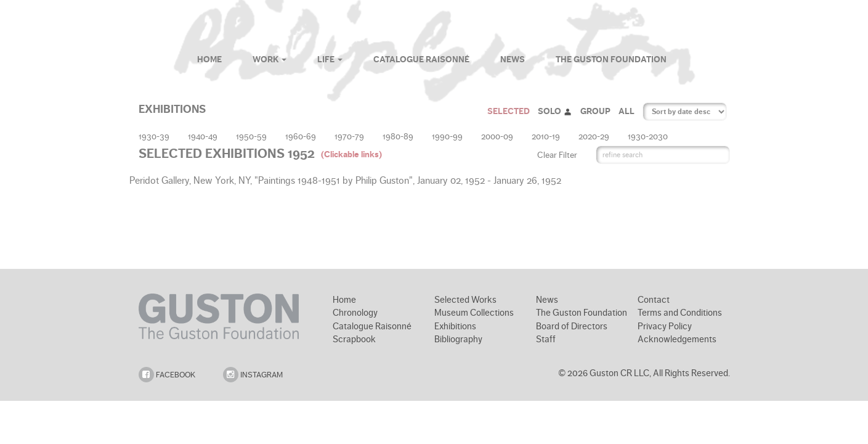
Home (209, 60)
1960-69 (301, 136)
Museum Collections (474, 313)
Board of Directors (572, 326)
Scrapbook (354, 339)
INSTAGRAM (253, 375)
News (513, 60)
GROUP (595, 111)
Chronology (355, 313)
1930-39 (154, 136)
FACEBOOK (167, 375)
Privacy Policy (665, 326)
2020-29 (594, 136)
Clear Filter (557, 155)
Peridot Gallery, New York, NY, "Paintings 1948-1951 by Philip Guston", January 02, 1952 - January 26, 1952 (347, 180)
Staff (546, 339)
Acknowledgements (677, 339)
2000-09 (497, 136)
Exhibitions (455, 326)
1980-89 (398, 136)
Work (270, 60)
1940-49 (203, 136)
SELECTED (509, 111)
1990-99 (447, 136)
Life (330, 60)
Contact (654, 300)
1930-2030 (648, 136)
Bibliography (458, 339)
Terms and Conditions (680, 313)
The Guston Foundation (611, 60)
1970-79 (349, 136)
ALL (627, 111)
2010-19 (546, 136)
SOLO (555, 111)
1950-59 (251, 136)
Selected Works (465, 300)
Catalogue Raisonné (421, 60)
